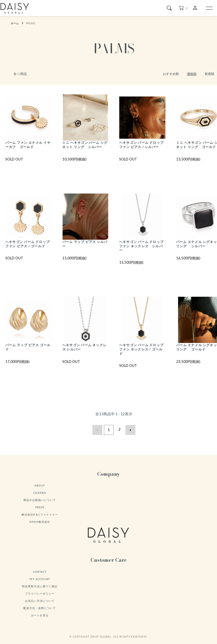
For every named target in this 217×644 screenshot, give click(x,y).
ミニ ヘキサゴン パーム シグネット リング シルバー (85, 147)
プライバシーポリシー (40, 599)
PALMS (33, 23)
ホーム (16, 23)
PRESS (40, 513)
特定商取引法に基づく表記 (40, 592)
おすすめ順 (171, 74)
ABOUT (40, 491)
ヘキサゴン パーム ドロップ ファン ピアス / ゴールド (28, 252)
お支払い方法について (40, 606)
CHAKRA (40, 498)
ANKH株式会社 (40, 527)
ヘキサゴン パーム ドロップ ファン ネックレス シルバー (142, 252)
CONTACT (40, 577)
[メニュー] (209, 8)
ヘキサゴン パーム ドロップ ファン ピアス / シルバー (142, 147)
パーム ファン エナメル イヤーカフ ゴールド (28, 145)
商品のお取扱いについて (40, 506)
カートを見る (40, 621)
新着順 (209, 74)
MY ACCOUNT (40, 584)
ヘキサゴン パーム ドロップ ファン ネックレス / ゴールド (142, 356)
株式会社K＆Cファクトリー (40, 520)
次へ (129, 436)
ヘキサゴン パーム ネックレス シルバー (85, 353)
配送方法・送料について (40, 613)
